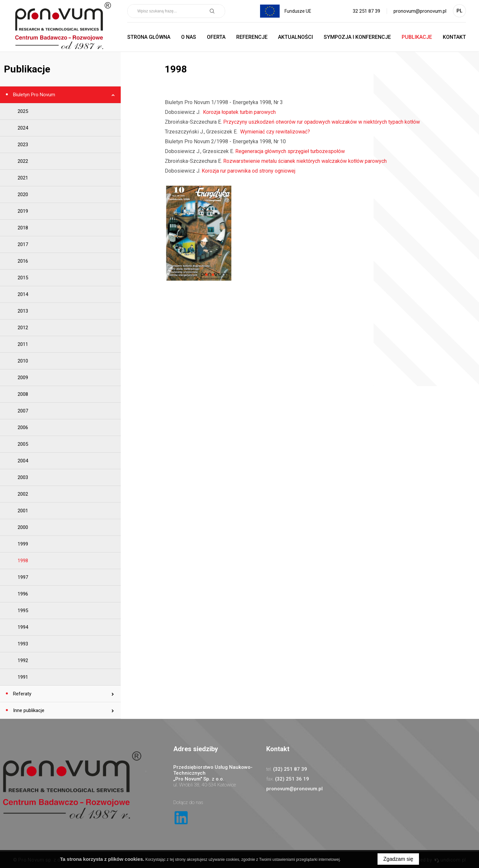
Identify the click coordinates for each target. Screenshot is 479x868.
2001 (23, 511)
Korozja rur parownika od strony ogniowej (248, 171)
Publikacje (417, 37)
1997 (23, 577)
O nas (189, 37)
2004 (23, 461)
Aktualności (295, 37)
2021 (23, 178)
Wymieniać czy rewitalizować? (274, 132)
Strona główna (149, 37)
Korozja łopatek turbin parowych (239, 112)
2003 (23, 477)
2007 (23, 411)
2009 (23, 378)
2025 (23, 111)
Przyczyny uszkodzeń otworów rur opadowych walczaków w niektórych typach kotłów (322, 122)
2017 (23, 244)
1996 (23, 594)
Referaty (22, 694)
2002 (23, 494)
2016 (23, 261)
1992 (23, 660)
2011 (23, 344)
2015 (23, 278)
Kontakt (454, 37)
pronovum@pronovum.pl (420, 11)
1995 (23, 611)
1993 (23, 644)
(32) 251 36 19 (292, 779)
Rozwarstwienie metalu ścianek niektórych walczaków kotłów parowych (305, 161)
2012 (23, 328)
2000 (23, 527)
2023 (23, 145)
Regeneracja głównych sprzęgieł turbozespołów (290, 151)
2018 (23, 228)
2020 (23, 194)
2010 (23, 361)
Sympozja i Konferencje (357, 37)
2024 (23, 128)
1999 (23, 544)
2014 (23, 294)
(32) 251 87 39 (290, 769)
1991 (23, 677)
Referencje (252, 37)
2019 (23, 211)
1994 (23, 627)
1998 (23, 561)
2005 (23, 444)
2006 (23, 427)
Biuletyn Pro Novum (33, 95)
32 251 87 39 (366, 11)
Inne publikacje (28, 710)
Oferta (216, 37)
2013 (23, 311)
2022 (23, 161)
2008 (23, 394)
